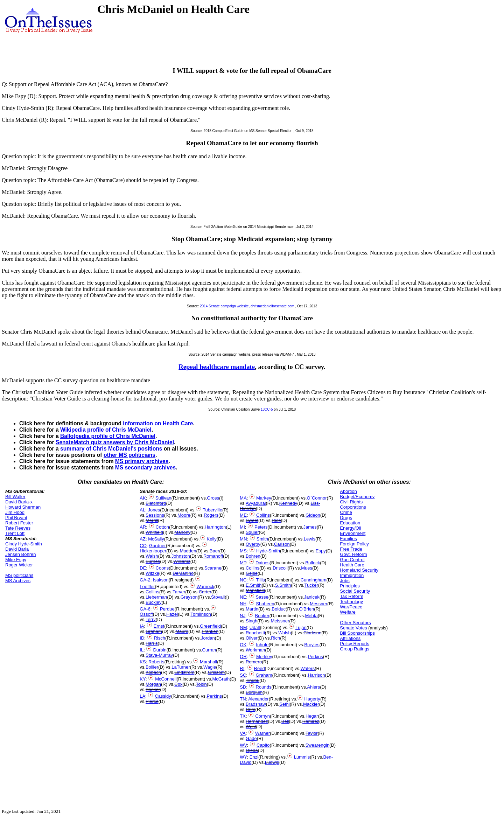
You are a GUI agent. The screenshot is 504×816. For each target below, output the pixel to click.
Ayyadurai (256, 503)
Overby (253, 544)
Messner (318, 604)
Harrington (215, 527)
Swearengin (317, 745)
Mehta (311, 616)
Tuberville (212, 510)
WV (243, 745)
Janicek (312, 597)
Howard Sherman (23, 507)
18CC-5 (267, 409)
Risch (160, 638)
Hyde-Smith (268, 551)
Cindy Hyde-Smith (24, 544)
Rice (276, 520)
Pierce (152, 701)
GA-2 (145, 580)
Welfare (348, 612)
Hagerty (312, 699)
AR (143, 527)
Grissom (216, 672)
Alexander (258, 699)
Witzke (152, 573)
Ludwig (272, 762)
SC (243, 675)
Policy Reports (355, 644)
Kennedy (288, 503)
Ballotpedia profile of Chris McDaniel (108, 436)
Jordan (208, 638)
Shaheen (265, 604)
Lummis (302, 757)
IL (142, 650)
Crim (250, 709)
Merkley (264, 657)
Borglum (254, 692)
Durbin (160, 650)
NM (243, 627)
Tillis (260, 580)
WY (243, 757)
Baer (214, 551)
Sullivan (163, 498)
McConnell (166, 679)
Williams (182, 561)
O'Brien (306, 609)
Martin (252, 609)
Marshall (208, 662)
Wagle (210, 667)
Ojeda (252, 750)
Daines (262, 563)
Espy (321, 551)
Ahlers (313, 687)
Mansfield (255, 590)
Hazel (172, 614)
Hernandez (257, 721)
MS (243, 551)
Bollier (152, 667)
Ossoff (146, 614)
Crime (346, 512)
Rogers (211, 515)
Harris (152, 643)
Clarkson (312, 633)
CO (143, 546)
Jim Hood (15, 512)
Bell (285, 721)
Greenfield (210, 626)
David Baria (17, 549)
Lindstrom (184, 672)
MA (243, 498)
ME (243, 515)
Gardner (157, 546)
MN (243, 539)
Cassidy (163, 696)
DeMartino (183, 573)
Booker (153, 689)
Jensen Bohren (20, 554)
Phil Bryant (16, 518)
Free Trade (351, 549)
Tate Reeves (18, 528)
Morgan (153, 684)
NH (243, 604)
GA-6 (145, 609)
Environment (353, 533)
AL (142, 510)
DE (143, 568)
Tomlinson (201, 614)
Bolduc (279, 609)
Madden (188, 551)
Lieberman (156, 597)
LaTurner (181, 667)
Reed (260, 668)
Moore (184, 515)
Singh (251, 621)
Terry (151, 619)
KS (143, 662)
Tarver (179, 592)
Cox (178, 684)
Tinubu (253, 680)
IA (142, 626)
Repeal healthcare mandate (217, 367)
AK (143, 498)
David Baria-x (19, 502)
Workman (255, 650)
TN (243, 699)
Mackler (311, 704)
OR (243, 657)
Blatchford (156, 503)
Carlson (282, 544)
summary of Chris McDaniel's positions (111, 449)
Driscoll (280, 568)
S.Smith (283, 585)
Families (348, 539)
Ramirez (311, 721)
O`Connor (317, 498)
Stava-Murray (159, 655)
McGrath (221, 679)
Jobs (345, 581)
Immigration (352, 575)
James (310, 527)
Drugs (346, 518)
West (251, 727)
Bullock (313, 563)
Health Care (352, 565)
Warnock (205, 587)
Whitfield (154, 532)
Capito (263, 745)
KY (143, 679)
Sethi (285, 704)
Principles (350, 586)
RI (242, 668)
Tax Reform (351, 596)
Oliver (252, 638)
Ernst (159, 626)
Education (350, 523)
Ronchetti (255, 633)
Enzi (254, 757)
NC (243, 580)
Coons (162, 568)
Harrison (316, 675)
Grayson (189, 597)
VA (243, 733)
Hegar (312, 716)
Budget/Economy (357, 497)
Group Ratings (355, 649)
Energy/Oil (351, 528)
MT (243, 563)
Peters (261, 527)
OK (243, 645)
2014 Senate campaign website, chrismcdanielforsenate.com (247, 306)
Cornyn (262, 716)
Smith (262, 539)
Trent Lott (15, 533)
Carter (205, 592)
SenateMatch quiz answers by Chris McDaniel (115, 442)
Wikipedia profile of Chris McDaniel (106, 430)
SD (243, 687)
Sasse (262, 597)
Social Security (355, 591)
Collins (152, 592)
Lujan (301, 627)
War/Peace (351, 607)
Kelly (212, 539)
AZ (143, 539)
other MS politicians (129, 455)
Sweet (252, 520)
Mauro (182, 631)
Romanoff (213, 556)
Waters (307, 668)
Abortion (348, 491)
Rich (275, 638)
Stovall (218, 597)
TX (243, 716)
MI (242, 527)
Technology (351, 602)
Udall (255, 627)
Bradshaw (256, 704)
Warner (262, 733)
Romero (254, 662)
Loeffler (147, 587)
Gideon (313, 515)
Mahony (182, 532)
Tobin (201, 684)
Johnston (181, 556)
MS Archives (18, 581)
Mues (307, 568)
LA (142, 696)
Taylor (312, 733)
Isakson (161, 580)
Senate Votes (353, 628)
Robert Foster (19, 523)
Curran (209, 650)
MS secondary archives (145, 468)
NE (243, 597)
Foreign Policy (354, 544)
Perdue (167, 609)
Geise (252, 573)
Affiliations (350, 638)
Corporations (353, 507)
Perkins (214, 696)
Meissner (280, 621)
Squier (252, 532)
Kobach (153, 672)
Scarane (213, 568)
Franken (210, 631)
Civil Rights (351, 502)
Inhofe (262, 645)
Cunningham (314, 580)
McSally (156, 539)
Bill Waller (15, 497)
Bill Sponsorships (357, 633)
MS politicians (19, 575)
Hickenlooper (153, 551)
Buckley (154, 602)
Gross (213, 498)
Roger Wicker (19, 565)
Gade (251, 738)
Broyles (312, 645)
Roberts (156, 662)
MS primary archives (142, 461)
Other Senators (355, 623)
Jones (154, 510)
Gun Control (352, 560)
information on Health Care (158, 423)
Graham (154, 631)
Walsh (152, 556)
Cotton (162, 527)
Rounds (264, 687)
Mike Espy (16, 560)
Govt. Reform (353, 554)
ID (142, 638)
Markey (264, 498)
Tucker (311, 585)
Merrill (152, 520)
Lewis (310, 539)
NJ (243, 616)
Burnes (153, 561)
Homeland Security (359, 570)
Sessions (155, 515)
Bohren (253, 556)
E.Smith (254, 585)
